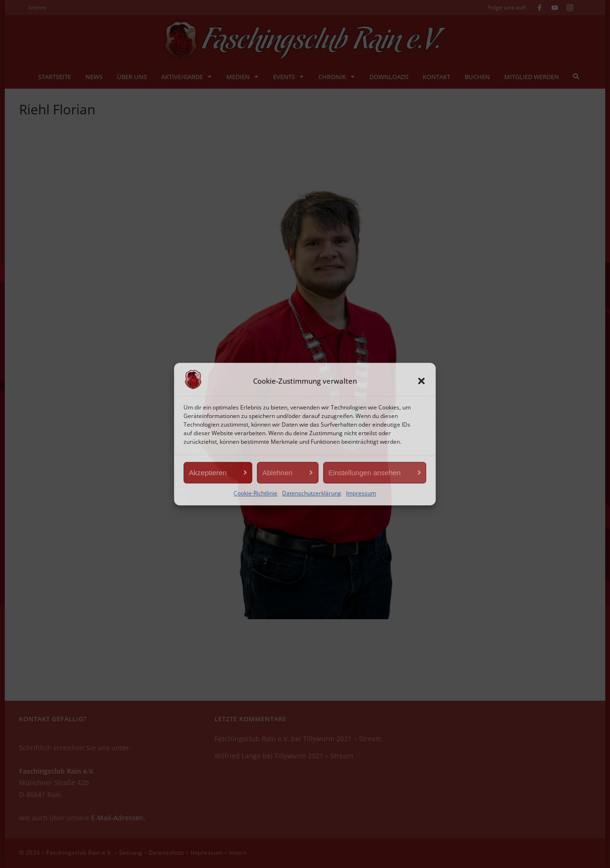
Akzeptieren (208, 473)
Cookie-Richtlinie (255, 493)
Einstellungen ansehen (365, 473)
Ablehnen (278, 473)
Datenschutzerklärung (312, 493)
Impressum (361, 493)
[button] (422, 381)
